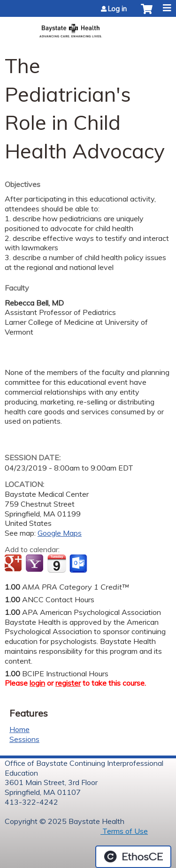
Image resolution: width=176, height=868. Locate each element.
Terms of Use (124, 831)
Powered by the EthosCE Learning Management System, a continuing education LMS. (133, 857)
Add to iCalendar (57, 563)
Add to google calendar (14, 564)
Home (19, 729)
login (37, 683)
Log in (117, 9)
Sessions (24, 739)
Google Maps (60, 533)
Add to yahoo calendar (35, 564)
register (68, 683)
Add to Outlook (79, 564)
